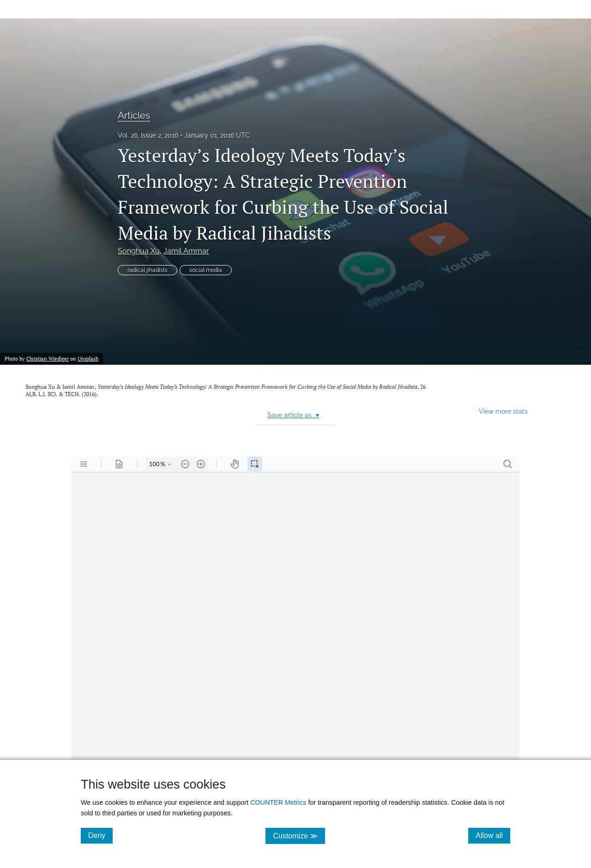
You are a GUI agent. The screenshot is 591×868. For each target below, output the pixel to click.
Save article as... (293, 415)
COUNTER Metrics (278, 802)
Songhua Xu (139, 251)
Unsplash (88, 359)
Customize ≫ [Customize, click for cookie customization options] (299, 835)
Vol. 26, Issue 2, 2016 (148, 135)
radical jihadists (148, 270)
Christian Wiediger (48, 359)
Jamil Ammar (186, 251)
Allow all (493, 835)
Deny (100, 835)
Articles (134, 115)
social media (206, 270)
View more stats (503, 411)
